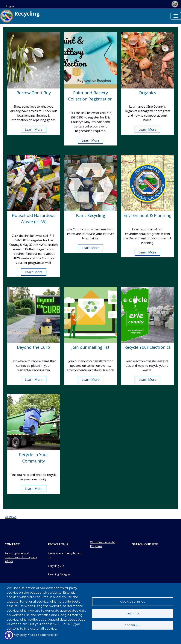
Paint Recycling (90, 215)
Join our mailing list (90, 347)
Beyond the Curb (34, 347)
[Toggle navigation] (176, 16)
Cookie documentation (44, 635)
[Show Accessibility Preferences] (9, 635)
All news (11, 517)
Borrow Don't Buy (34, 93)
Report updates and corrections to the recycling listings (21, 557)
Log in (10, 6)
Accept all (133, 626)
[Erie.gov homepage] (173, 4)
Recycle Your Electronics (147, 347)
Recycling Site (56, 566)
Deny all (133, 613)
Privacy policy (18, 635)
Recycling (20, 16)
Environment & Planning (147, 215)
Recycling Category (59, 574)
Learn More (34, 129)
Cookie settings (133, 601)
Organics (147, 93)
